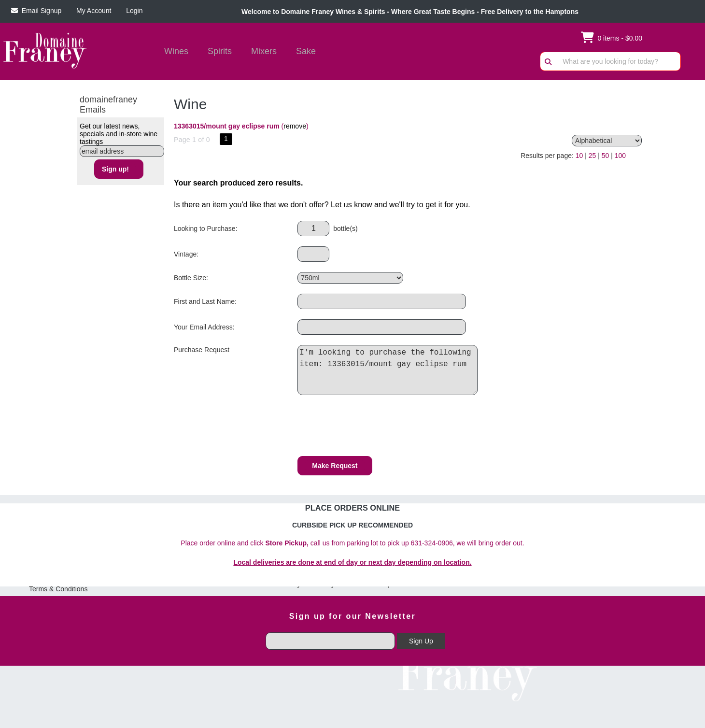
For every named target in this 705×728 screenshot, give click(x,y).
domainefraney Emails (108, 105)
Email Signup (36, 11)
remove (295, 126)
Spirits (217, 52)
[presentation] (371, 427)
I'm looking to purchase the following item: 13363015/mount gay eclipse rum (390, 370)
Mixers (264, 51)
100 (620, 156)
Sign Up (421, 641)
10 (579, 156)
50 (606, 156)
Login (132, 11)
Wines (173, 52)
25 (592, 156)
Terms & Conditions (58, 589)
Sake (306, 51)
